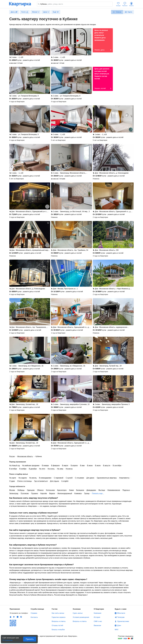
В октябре (13, 469)
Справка (34, 613)
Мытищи (102, 490)
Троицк (87, 493)
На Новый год (15, 465)
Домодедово (91, 490)
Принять (30, 639)
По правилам (7, 640)
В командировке (45, 478)
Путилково (25, 493)
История (97, 617)
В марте (65, 465)
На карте (13, 478)
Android (14, 617)
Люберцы (21, 490)
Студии (12, 481)
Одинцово (31, 490)
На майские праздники (31, 465)
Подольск (126, 490)
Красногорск (62, 490)
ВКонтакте (121, 613)
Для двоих (90, 478)
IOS (11, 617)
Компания (98, 613)
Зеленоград (14, 493)
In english (65, 481)
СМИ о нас (98, 621)
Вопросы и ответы (59, 621)
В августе (107, 465)
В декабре (33, 469)
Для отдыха (54, 481)
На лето (42, 469)
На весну (69, 469)
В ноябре (23, 469)
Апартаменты (124, 478)
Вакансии (97, 625)
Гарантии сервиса (59, 617)
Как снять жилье (58, 613)
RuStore (21, 617)
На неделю (23, 478)
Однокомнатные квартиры (107, 478)
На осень (51, 469)
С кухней (69, 478)
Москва (12, 490)
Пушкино (35, 493)
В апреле (74, 465)
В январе (45, 465)
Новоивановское (114, 490)
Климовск (78, 493)
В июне (90, 465)
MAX (117, 630)
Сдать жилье (78, 613)
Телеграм (121, 617)
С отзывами (80, 478)
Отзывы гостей (57, 625)
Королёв (44, 493)
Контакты (34, 617)
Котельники (50, 490)
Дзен (119, 625)
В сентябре (117, 465)
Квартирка (21, 4)
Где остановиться (41, 481)
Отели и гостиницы (24, 481)
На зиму (60, 469)
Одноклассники (123, 621)
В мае (82, 465)
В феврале (55, 465)
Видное (52, 493)
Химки (71, 490)
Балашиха (80, 490)
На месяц (33, 478)
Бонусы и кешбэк (58, 630)
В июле (98, 465)
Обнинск (40, 490)
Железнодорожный (65, 493)
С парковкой (59, 478)
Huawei (18, 617)
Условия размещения (81, 617)
